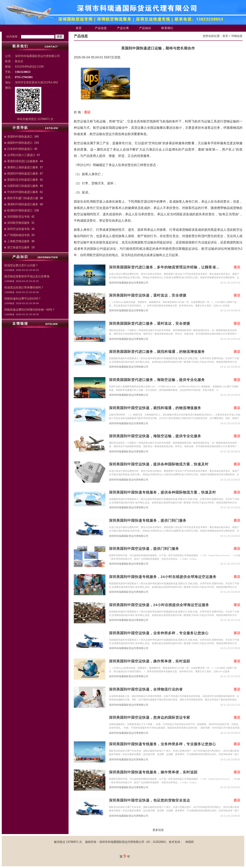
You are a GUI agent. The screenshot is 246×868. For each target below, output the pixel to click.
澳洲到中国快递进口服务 (23, 204)
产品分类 (123, 28)
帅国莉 (190, 842)
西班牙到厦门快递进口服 (23, 198)
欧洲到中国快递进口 (20, 210)
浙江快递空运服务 (18, 247)
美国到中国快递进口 (20, 137)
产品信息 (101, 28)
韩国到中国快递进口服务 (23, 174)
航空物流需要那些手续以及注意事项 (27, 276)
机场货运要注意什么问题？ (21, 265)
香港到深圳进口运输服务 (23, 161)
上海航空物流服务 (18, 241)
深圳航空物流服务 (18, 223)
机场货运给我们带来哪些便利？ (24, 287)
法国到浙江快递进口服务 (23, 186)
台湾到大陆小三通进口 (21, 155)
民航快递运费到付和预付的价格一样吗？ (30, 310)
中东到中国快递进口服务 (23, 192)
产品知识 (145, 28)
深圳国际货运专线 (18, 217)
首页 (79, 28)
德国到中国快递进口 (20, 143)
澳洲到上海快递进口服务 (23, 167)
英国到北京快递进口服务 (23, 180)
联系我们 (167, 28)
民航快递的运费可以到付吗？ (23, 299)
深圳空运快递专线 (18, 229)
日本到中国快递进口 (20, 149)
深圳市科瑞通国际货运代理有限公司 (129, 283)
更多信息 (158, 830)
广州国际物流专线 (18, 235)
